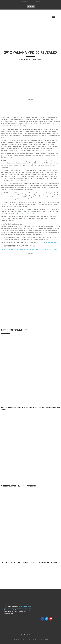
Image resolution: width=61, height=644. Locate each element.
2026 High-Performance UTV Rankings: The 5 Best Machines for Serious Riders (30, 409)
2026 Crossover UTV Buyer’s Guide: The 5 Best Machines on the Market (30, 562)
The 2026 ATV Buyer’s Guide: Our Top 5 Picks (18, 486)
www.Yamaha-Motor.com (28, 214)
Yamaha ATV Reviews (36, 249)
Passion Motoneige (22, 608)
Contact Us (37, 2)
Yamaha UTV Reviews (50, 249)
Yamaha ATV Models (7, 249)
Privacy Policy (44, 639)
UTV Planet (24, 606)
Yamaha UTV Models (21, 249)
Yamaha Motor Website (50, 243)
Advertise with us (26, 2)
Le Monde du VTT (12, 608)
